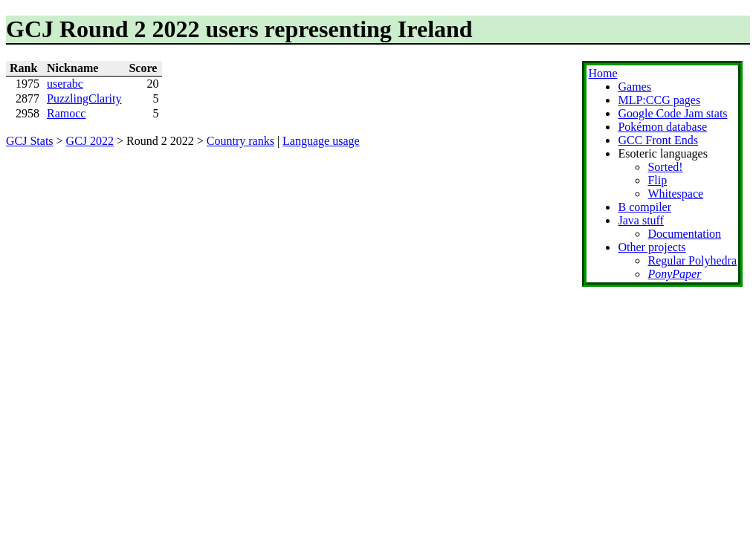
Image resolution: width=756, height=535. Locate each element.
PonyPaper (674, 274)
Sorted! (665, 167)
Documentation (684, 234)
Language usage (321, 141)
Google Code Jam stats (672, 113)
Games (634, 87)
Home (602, 73)
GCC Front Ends (658, 140)
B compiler (644, 207)
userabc (65, 84)
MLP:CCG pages (659, 100)
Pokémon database (662, 127)
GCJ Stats (30, 141)
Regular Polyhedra (692, 260)
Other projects (652, 247)
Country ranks (240, 141)
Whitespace (675, 194)
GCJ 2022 (90, 141)
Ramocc (66, 113)
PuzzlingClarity (84, 98)
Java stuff (640, 220)
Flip (657, 180)
